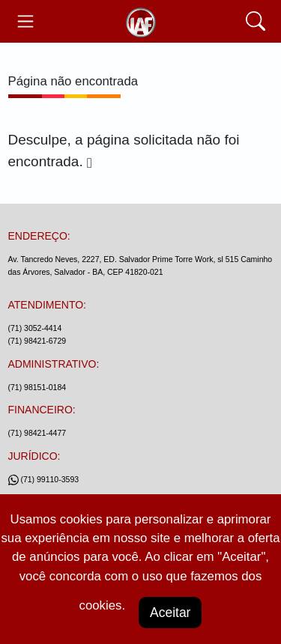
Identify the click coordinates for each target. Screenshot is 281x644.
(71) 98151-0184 (37, 387)
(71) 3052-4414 (35, 328)
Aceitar (170, 613)
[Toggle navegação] (26, 21)
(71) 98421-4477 (37, 433)
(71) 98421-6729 (37, 341)
